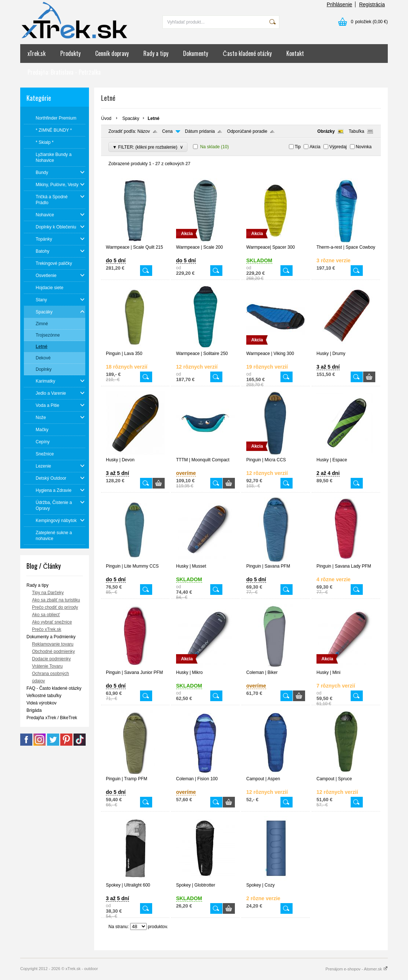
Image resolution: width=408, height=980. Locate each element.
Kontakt (295, 53)
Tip (298, 147)
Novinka (364, 147)
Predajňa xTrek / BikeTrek (52, 718)
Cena (167, 131)
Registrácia (372, 4)
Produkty (70, 53)
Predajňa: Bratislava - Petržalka (64, 72)
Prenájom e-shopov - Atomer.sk (357, 969)
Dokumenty (196, 53)
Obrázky (326, 131)
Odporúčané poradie (247, 131)
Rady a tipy (156, 53)
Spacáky (131, 118)
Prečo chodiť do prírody (55, 607)
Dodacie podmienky (51, 659)
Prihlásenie (339, 4)
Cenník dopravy (112, 53)
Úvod (106, 118)
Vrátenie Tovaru (47, 666)
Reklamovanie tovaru (53, 644)
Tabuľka (357, 131)
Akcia (315, 147)
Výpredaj (338, 147)
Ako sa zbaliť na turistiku (56, 600)
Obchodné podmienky (53, 651)
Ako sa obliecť (46, 615)
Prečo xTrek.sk (47, 629)
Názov (144, 131)
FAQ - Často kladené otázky (54, 688)
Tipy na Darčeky (48, 593)
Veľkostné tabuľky (44, 696)
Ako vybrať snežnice (52, 622)
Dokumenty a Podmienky (51, 637)
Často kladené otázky (247, 53)
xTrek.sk (37, 53)
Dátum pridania (200, 131)
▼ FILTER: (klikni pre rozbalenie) (148, 147)
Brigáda (34, 710)
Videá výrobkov (42, 703)
